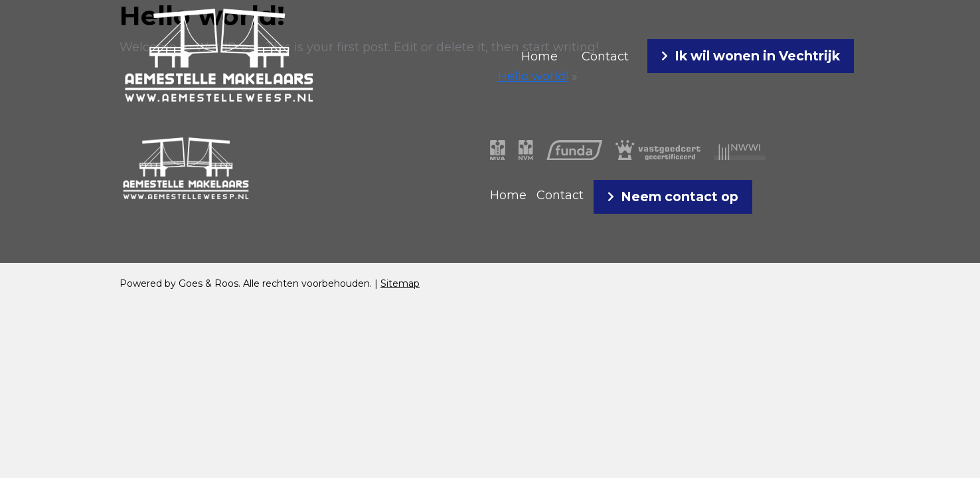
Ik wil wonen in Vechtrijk (757, 56)
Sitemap (400, 283)
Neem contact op (680, 197)
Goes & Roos (208, 283)
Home (539, 56)
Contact (605, 56)
